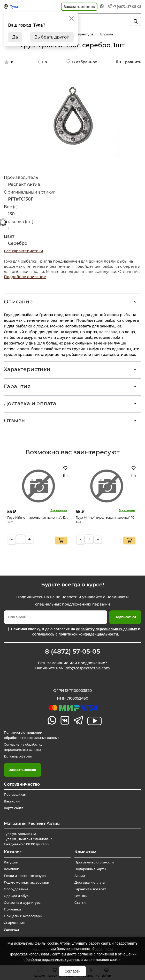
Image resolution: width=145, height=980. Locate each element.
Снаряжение (14, 923)
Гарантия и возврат (90, 889)
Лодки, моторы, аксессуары (27, 882)
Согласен (72, 971)
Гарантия (17, 386)
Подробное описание (25, 277)
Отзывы (15, 420)
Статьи (80, 903)
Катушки (11, 862)
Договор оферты (18, 756)
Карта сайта (14, 808)
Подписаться (125, 617)
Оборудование (16, 889)
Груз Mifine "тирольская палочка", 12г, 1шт (37, 520)
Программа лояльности (94, 862)
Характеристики (27, 369)
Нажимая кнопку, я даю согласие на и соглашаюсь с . (75, 632)
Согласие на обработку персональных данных (23, 747)
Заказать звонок (22, 770)
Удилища (11, 929)
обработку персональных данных (106, 629)
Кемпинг (11, 869)
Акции (80, 876)
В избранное (85, 62)
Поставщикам (15, 795)
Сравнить (132, 62)
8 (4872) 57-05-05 (72, 652)
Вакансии (12, 801)
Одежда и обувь (17, 896)
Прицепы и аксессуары (23, 916)
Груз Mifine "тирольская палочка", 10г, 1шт (106, 520)
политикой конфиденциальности (88, 634)
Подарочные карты (90, 869)
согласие (85, 954)
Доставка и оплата (30, 403)
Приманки (12, 909)
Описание (18, 302)
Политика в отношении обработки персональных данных (32, 735)
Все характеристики (24, 251)
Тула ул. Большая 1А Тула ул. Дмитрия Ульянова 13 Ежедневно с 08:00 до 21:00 (28, 839)
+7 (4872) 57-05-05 (127, 7)
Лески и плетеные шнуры (25, 876)
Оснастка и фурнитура (22, 903)
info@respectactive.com (87, 668)
